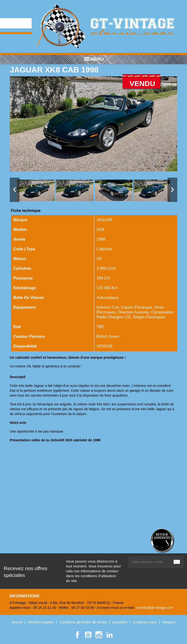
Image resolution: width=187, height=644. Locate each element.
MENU (93, 59)
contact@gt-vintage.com (155, 608)
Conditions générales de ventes (84, 622)
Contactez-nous (145, 622)
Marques (169, 622)
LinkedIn (110, 635)
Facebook (77, 635)
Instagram (99, 635)
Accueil (18, 622)
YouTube (88, 635)
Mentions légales (42, 622)
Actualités (120, 622)
